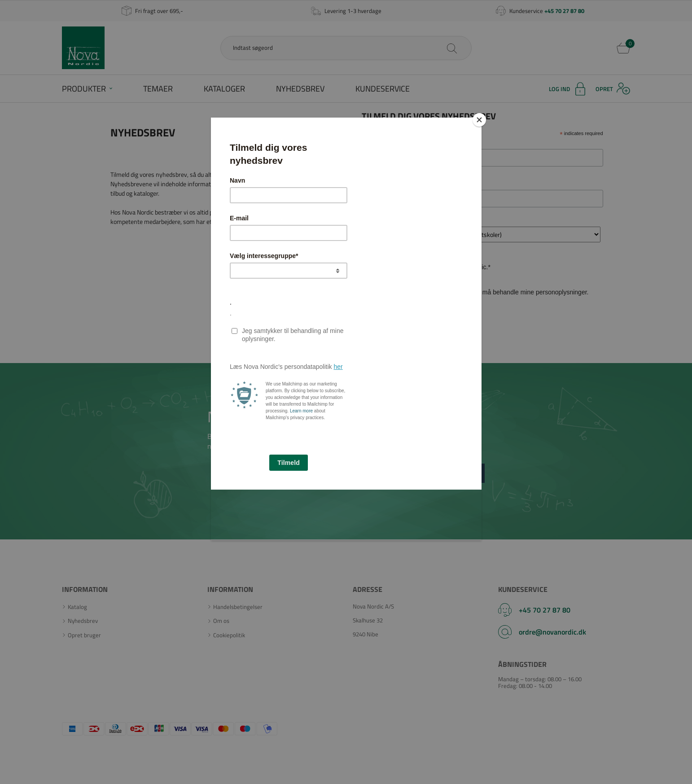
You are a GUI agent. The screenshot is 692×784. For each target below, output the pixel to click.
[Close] (479, 120)
